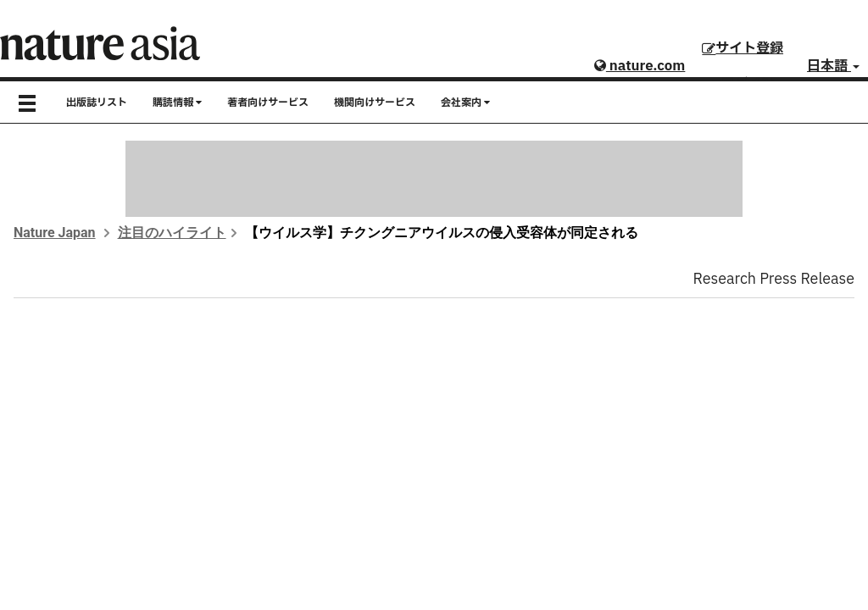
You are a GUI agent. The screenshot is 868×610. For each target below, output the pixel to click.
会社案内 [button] (465, 103)
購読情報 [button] (177, 103)
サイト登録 (743, 48)
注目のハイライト (172, 233)
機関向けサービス (375, 103)
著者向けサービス (268, 103)
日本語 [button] (833, 66)
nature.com (640, 66)
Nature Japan (55, 233)
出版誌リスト (97, 103)
